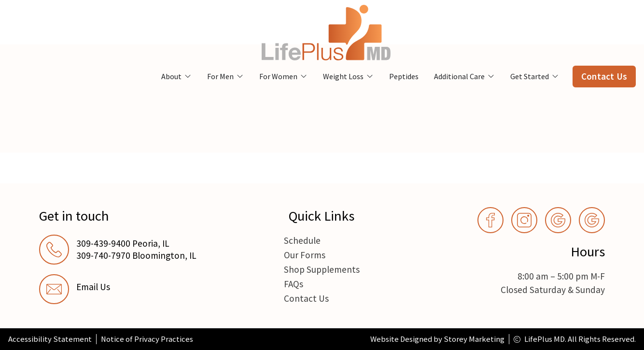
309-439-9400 (103, 243)
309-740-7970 (103, 255)
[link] (128, 289)
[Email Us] (54, 289)
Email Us (93, 287)
